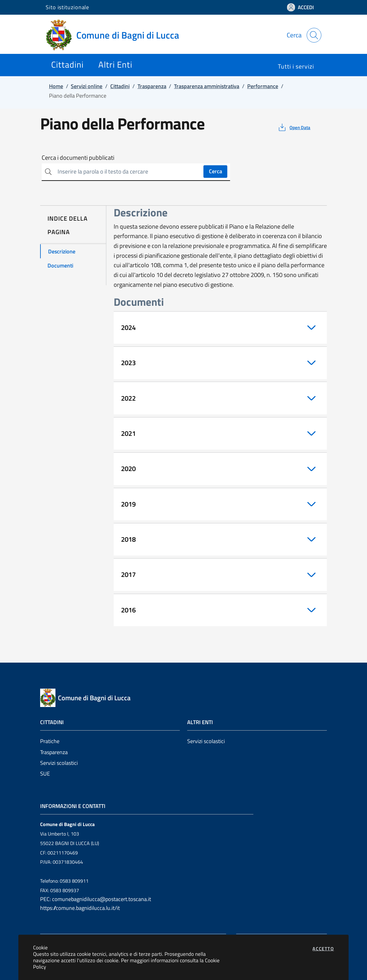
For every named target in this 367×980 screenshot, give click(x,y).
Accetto (323, 949)
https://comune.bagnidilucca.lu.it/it (80, 908)
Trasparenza (54, 752)
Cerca (216, 171)
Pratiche (50, 741)
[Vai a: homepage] (116, 35)
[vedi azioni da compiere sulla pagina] (294, 127)
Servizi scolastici (59, 763)
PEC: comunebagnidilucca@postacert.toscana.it (96, 899)
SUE (45, 774)
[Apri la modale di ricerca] (314, 35)
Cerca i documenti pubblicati (78, 158)
